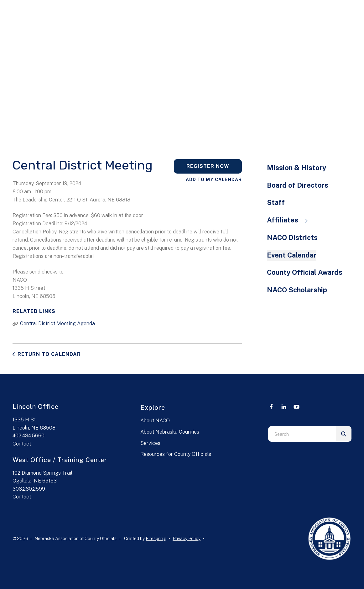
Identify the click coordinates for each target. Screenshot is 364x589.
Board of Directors (298, 185)
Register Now (208, 166)
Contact (22, 444)
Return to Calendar (49, 354)
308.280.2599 (29, 489)
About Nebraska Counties (170, 432)
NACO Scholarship (297, 290)
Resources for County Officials (176, 454)
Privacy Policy (187, 539)
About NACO (155, 421)
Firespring (156, 539)
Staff (276, 202)
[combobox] (302, 434)
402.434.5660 (29, 436)
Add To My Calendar (214, 180)
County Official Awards (305, 272)
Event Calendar (292, 255)
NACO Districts (292, 237)
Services (150, 443)
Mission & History (296, 168)
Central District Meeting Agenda (57, 323)
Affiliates (290, 220)
